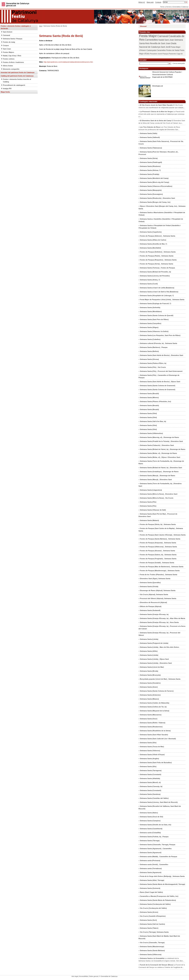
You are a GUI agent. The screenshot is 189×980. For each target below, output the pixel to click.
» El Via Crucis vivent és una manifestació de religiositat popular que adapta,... (162, 106)
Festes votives (9, 59)
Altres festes (8, 66)
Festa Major (148, 36)
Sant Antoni (8, 32)
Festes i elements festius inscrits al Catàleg (17, 80)
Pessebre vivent (156, 54)
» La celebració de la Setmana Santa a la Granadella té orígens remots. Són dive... (161, 960)
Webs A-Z (142, 2)
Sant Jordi (166, 47)
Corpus (6, 45)
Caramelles (161, 50)
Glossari (143, 26)
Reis (147, 43)
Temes (162, 7)
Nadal (161, 40)
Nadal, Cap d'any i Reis (12, 56)
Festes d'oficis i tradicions (13, 62)
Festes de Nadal (173, 50)
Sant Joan (7, 49)
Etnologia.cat (158, 86)
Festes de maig (9, 42)
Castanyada (151, 50)
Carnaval (6, 35)
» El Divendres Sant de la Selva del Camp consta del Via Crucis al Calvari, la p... (162, 122)
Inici (41, 26)
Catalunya (185, 7)
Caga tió (180, 54)
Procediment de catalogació (14, 85)
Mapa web (150, 2)
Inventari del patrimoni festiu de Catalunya (18, 72)
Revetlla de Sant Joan (160, 43)
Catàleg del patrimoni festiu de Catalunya (17, 76)
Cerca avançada (179, 63)
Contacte (158, 2)
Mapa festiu (5, 92)
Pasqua (165, 54)
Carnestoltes (151, 40)
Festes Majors (8, 52)
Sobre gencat (94, 976)
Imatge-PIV (7, 89)
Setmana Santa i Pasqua (13, 39)
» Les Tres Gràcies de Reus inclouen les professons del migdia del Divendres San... (159, 128)
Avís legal (75, 976)
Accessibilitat (83, 976)
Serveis (169, 7)
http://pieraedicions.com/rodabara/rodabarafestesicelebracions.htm (68, 62)
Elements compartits (11, 69)
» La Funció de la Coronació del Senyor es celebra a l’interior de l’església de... (162, 966)
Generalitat (176, 7)
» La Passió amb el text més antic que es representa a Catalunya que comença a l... (161, 114)
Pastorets (172, 54)
